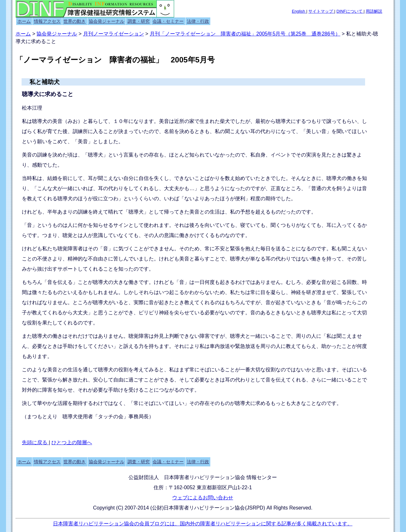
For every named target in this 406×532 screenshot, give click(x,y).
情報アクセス (47, 21)
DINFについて (350, 11)
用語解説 (374, 11)
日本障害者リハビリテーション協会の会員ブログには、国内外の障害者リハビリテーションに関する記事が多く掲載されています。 (203, 524)
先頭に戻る (35, 442)
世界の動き (75, 21)
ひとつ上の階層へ (72, 442)
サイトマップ (321, 11)
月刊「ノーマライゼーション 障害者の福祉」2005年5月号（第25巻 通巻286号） (245, 34)
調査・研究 (139, 21)
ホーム (24, 21)
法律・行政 (198, 21)
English (299, 11)
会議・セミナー (168, 21)
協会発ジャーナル (107, 21)
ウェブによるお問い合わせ (203, 498)
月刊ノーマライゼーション (114, 34)
